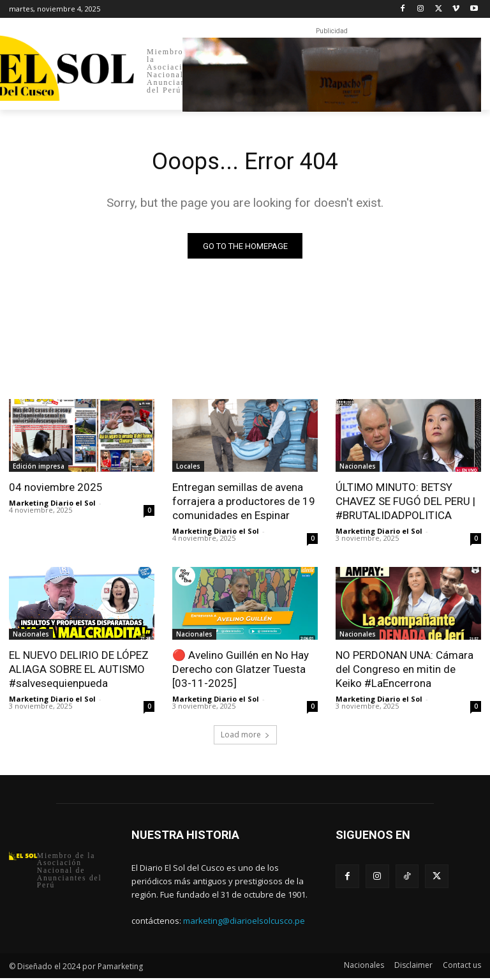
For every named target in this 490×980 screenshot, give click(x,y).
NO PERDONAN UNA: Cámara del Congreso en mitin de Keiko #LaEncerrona (405, 671)
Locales (188, 468)
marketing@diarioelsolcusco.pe (244, 923)
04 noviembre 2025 (56, 489)
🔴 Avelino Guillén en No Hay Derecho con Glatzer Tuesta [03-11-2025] (241, 671)
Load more (245, 736)
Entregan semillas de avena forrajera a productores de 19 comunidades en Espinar (244, 503)
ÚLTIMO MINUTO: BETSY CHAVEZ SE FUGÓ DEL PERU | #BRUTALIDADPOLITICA (405, 503)
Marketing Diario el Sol (52, 505)
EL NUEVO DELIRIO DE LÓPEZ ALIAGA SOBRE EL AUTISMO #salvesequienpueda (79, 671)
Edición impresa (39, 468)
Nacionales (358, 468)
